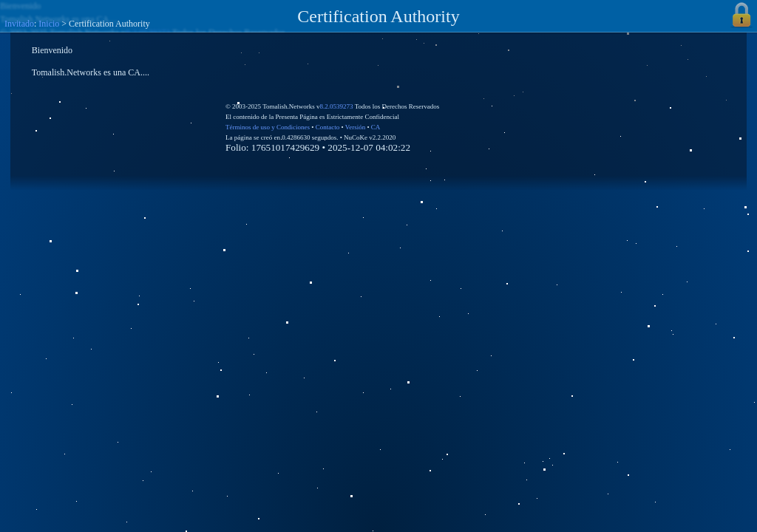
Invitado (19, 24)
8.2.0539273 (337, 106)
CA (376, 127)
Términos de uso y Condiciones (268, 127)
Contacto (328, 127)
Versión (356, 127)
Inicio (49, 24)
